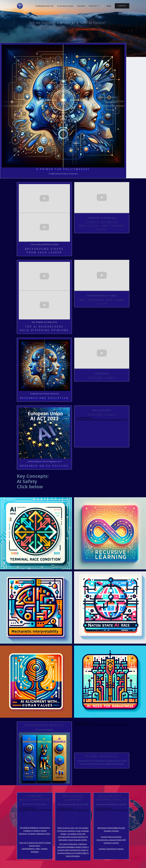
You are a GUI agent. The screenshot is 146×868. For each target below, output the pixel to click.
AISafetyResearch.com (45, 6)
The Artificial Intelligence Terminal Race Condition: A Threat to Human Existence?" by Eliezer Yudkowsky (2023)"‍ (35, 831)
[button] (94, 6)
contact (122, 6)
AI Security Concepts (65, 6)
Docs (109, 6)
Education (81, 6)
